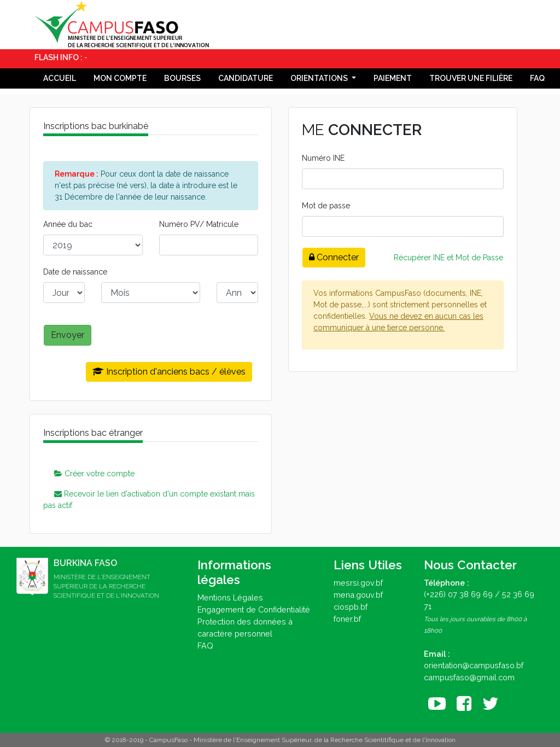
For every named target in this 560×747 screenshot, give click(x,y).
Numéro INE (323, 158)
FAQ (537, 78)
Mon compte (120, 78)
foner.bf (347, 619)
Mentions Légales (230, 597)
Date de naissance (75, 272)
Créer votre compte (94, 474)
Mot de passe (326, 206)
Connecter (334, 257)
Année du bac (68, 224)
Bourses (182, 78)
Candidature (246, 78)
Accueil (60, 78)
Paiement (393, 78)
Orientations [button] (320, 78)
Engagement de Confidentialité (254, 609)
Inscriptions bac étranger (93, 433)
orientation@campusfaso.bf (474, 665)
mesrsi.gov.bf (358, 583)
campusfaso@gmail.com (469, 677)
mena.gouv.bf (358, 595)
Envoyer (68, 335)
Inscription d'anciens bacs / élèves (169, 372)
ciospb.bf (351, 607)
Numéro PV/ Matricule (199, 224)
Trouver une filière (471, 78)
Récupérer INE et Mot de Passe (448, 258)
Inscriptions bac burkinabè (96, 126)
